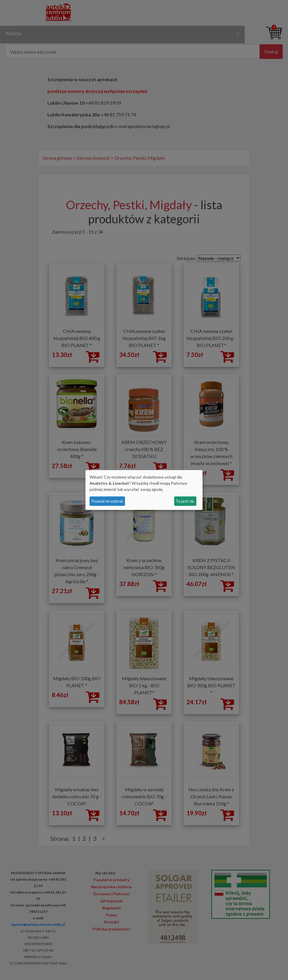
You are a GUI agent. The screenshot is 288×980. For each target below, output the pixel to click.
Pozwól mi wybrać (107, 501)
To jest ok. (185, 501)
